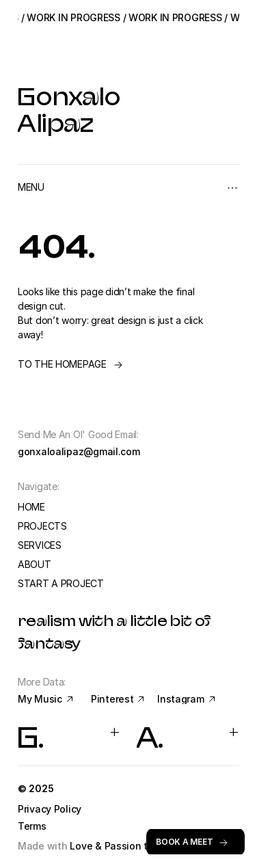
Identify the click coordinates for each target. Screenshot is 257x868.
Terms (32, 826)
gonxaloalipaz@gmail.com (79, 451)
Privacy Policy (51, 809)
